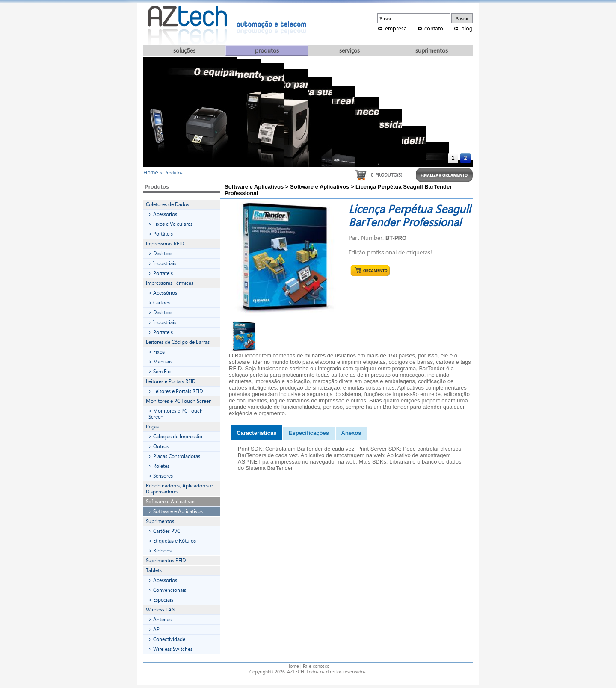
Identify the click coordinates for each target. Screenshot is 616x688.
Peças (152, 427)
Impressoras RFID (165, 244)
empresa (396, 28)
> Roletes (159, 466)
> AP (154, 629)
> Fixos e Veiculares (170, 224)
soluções (184, 51)
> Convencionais (167, 590)
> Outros (158, 446)
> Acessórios (163, 214)
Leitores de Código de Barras (178, 342)
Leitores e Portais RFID (171, 381)
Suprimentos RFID (166, 561)
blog (467, 28)
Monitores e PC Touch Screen (179, 401)
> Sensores (161, 476)
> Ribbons (160, 551)
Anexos (351, 433)
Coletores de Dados (167, 204)
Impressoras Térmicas (170, 283)
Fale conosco (316, 666)
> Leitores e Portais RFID (176, 391)
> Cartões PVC (164, 531)
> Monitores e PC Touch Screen (176, 414)
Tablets (154, 570)
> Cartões (159, 303)
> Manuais (160, 362)
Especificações (309, 433)
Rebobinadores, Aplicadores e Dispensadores (179, 489)
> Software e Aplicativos (176, 511)
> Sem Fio (160, 372)
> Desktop (160, 254)
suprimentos (432, 51)
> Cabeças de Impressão (175, 437)
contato (434, 28)
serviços (349, 51)
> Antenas (160, 620)
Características (256, 433)
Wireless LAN (161, 610)
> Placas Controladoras (174, 456)
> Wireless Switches (170, 649)
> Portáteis (161, 234)
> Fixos (157, 352)
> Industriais (162, 263)
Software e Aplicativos (171, 502)
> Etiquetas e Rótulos (172, 541)
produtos (267, 51)
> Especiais (161, 600)
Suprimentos (160, 521)
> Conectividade (167, 639)
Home (151, 173)
